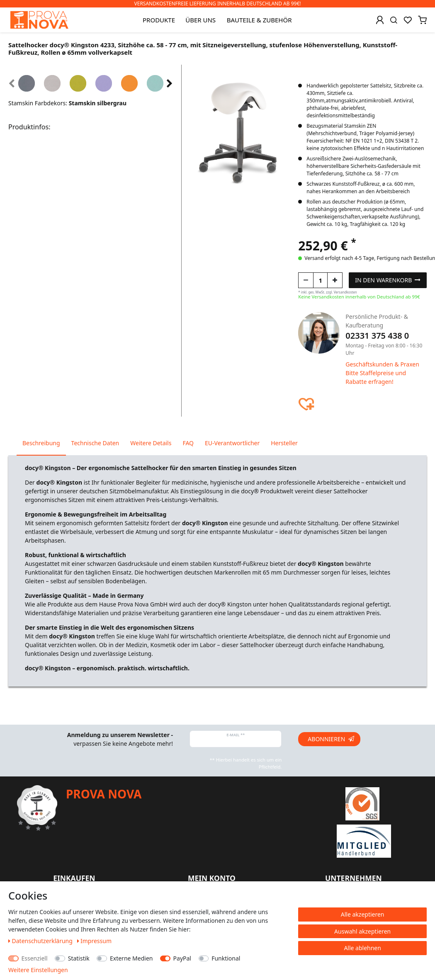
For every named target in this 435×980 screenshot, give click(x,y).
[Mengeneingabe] (320, 280)
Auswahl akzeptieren (362, 931)
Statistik (79, 958)
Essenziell (35, 958)
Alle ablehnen (362, 948)
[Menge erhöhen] (335, 280)
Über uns (200, 20)
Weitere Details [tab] (151, 443)
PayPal (182, 958)
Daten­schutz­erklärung (41, 941)
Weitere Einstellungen (38, 970)
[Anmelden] (380, 20)
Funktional (226, 958)
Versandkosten (345, 292)
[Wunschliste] (408, 20)
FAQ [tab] (188, 443)
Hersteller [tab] (284, 443)
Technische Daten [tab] (95, 443)
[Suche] (394, 20)
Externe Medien (131, 958)
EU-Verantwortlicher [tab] (232, 443)
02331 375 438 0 (377, 336)
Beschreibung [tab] (41, 443)
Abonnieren (331, 739)
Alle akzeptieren (363, 914)
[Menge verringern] (306, 280)
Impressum (95, 941)
